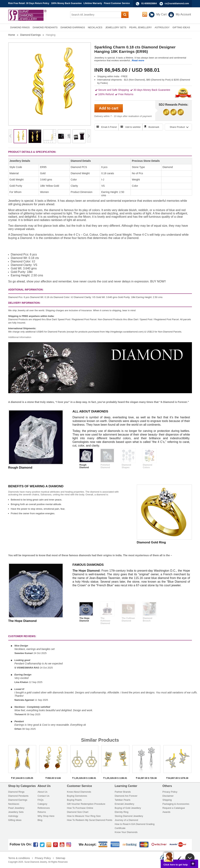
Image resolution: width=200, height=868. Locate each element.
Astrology (13, 816)
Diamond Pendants (18, 796)
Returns (42, 812)
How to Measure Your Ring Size (84, 816)
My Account (183, 14)
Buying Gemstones (77, 796)
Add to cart (109, 108)
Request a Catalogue (174, 808)
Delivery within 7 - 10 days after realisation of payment (123, 116)
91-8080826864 (149, 3)
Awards (166, 812)
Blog (40, 820)
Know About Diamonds (79, 792)
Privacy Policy (170, 792)
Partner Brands (123, 792)
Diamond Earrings (30, 35)
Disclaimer (168, 796)
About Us (43, 792)
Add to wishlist (133, 127)
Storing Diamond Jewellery (129, 816)
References (44, 808)
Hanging (51, 35)
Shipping (167, 800)
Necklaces (14, 804)
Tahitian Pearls (123, 800)
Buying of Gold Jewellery (128, 808)
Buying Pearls (74, 800)
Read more (138, 60)
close (193, 864)
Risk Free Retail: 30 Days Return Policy (29, 3)
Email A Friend (109, 127)
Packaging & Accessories (176, 804)
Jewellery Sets (16, 812)
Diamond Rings (16, 792)
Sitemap (61, 858)
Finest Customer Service (117, 3)
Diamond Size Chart (78, 812)
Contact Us (44, 796)
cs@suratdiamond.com (177, 3)
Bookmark (154, 127)
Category (43, 804)
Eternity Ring (122, 812)
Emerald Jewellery (125, 804)
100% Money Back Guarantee (66, 3)
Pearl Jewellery (16, 808)
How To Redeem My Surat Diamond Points (90, 820)
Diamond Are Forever (126, 796)
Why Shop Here (46, 816)
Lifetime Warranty (93, 3)
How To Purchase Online (80, 808)
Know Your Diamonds (126, 832)
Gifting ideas (15, 820)
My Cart (161, 14)
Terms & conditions (19, 858)
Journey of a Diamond (126, 820)
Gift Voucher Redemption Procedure (86, 804)
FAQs (41, 800)
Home (12, 35)
